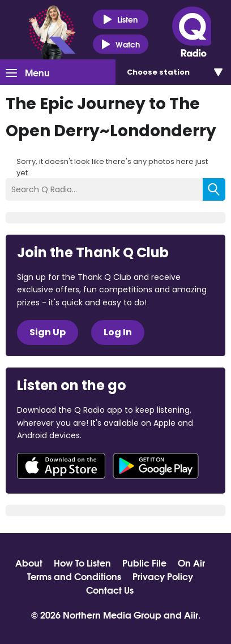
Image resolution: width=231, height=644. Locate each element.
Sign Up (48, 332)
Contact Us (110, 590)
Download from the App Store (61, 466)
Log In (118, 332)
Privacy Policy (163, 576)
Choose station (158, 72)
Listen (120, 20)
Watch (121, 44)
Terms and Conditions (74, 576)
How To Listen (82, 563)
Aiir (191, 614)
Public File (144, 563)
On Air (191, 563)
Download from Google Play (156, 466)
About (29, 563)
